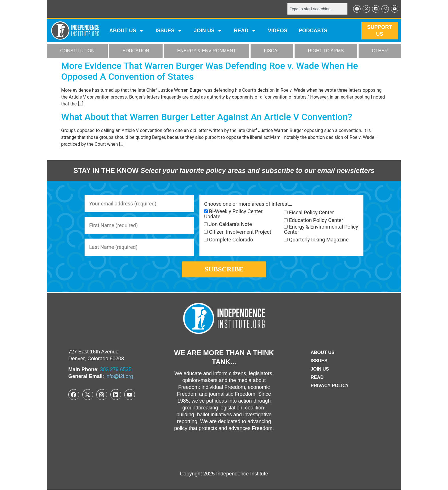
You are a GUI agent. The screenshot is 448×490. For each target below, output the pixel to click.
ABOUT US (127, 31)
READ (245, 31)
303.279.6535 (116, 369)
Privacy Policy (330, 386)
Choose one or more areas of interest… (248, 204)
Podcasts (313, 31)
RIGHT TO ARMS (326, 51)
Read (317, 377)
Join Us (320, 369)
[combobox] (317, 9)
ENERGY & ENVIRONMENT (206, 51)
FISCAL (272, 51)
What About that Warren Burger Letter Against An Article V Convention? (207, 117)
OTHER (380, 51)
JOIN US (208, 31)
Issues (169, 31)
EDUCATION (136, 51)
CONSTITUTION (77, 51)
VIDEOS (277, 31)
